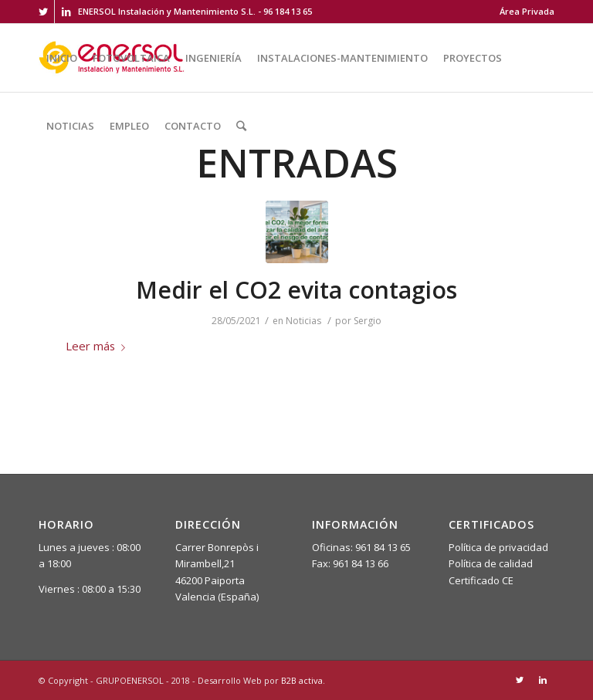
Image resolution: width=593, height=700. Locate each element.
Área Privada (527, 11)
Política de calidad (491, 563)
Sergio (368, 321)
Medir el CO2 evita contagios (296, 290)
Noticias (303, 321)
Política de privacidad (498, 547)
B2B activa (302, 680)
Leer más (98, 346)
